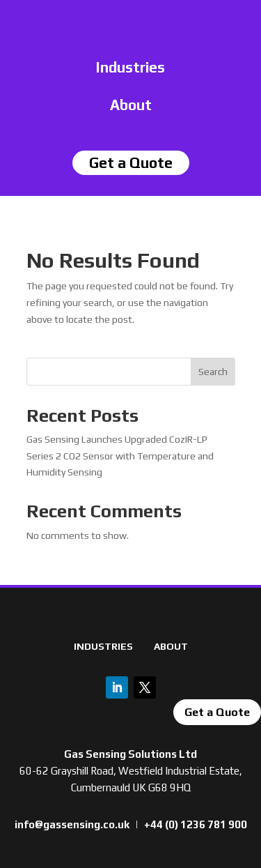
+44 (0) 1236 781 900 (196, 824)
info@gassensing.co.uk (72, 824)
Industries (130, 67)
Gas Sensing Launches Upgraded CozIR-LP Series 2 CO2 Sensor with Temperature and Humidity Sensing (120, 456)
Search (213, 372)
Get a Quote (217, 712)
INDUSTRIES (103, 646)
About (131, 105)
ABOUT (171, 646)
